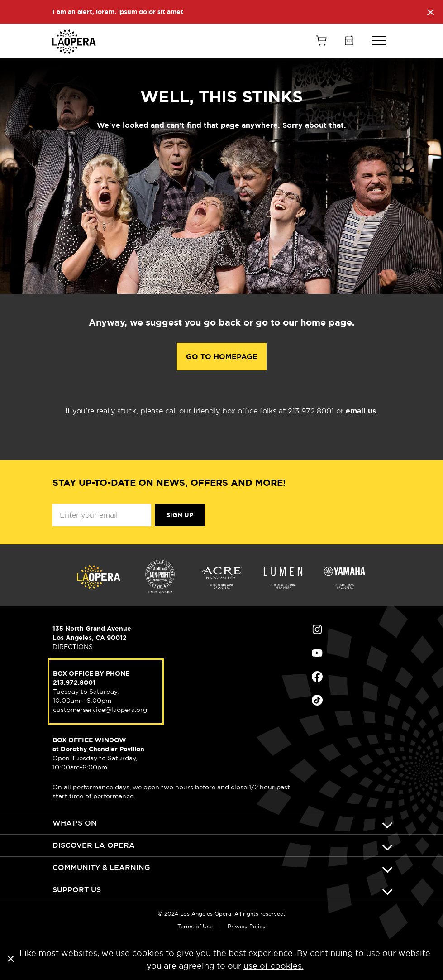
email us (361, 411)
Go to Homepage (222, 357)
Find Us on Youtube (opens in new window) (317, 653)
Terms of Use (195, 926)
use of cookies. (274, 966)
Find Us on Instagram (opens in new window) (317, 629)
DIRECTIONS (73, 647)
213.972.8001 (74, 682)
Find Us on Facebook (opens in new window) (317, 677)
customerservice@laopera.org (100, 710)
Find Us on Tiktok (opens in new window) (317, 700)
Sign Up (180, 515)
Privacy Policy (247, 926)
